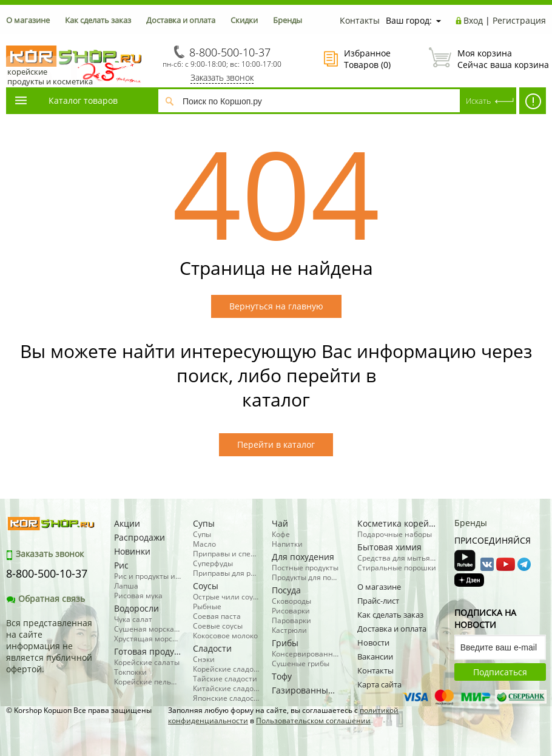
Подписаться (500, 672)
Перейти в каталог (276, 444)
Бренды (288, 20)
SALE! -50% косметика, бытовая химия (533, 104)
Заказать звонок (222, 77)
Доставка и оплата (181, 20)
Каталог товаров (66, 100)
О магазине (28, 20)
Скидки (244, 20)
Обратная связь (45, 599)
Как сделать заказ (98, 20)
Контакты (360, 20)
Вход (473, 20)
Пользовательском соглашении (313, 721)
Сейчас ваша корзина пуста (487, 59)
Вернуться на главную (276, 306)
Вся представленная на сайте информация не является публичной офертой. (49, 646)
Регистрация (519, 20)
